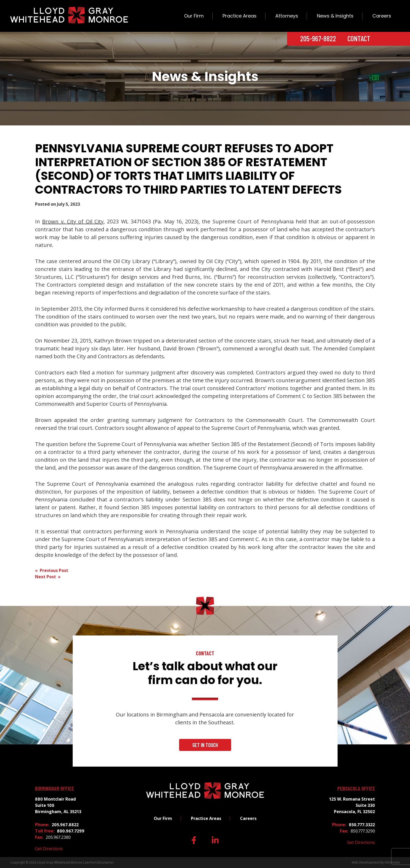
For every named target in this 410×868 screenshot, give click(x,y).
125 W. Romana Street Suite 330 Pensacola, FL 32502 (352, 805)
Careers (382, 16)
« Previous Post (52, 570)
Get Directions (49, 849)
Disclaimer (106, 862)
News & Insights (335, 16)
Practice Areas (240, 16)
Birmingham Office (55, 789)
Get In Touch (205, 745)
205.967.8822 (65, 825)
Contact (359, 38)
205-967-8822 (318, 38)
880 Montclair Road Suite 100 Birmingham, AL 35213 (58, 805)
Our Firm (194, 16)
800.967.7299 (71, 831)
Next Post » (48, 577)
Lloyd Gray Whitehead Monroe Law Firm (67, 862)
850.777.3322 (362, 825)
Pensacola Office (356, 789)
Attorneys (287, 16)
